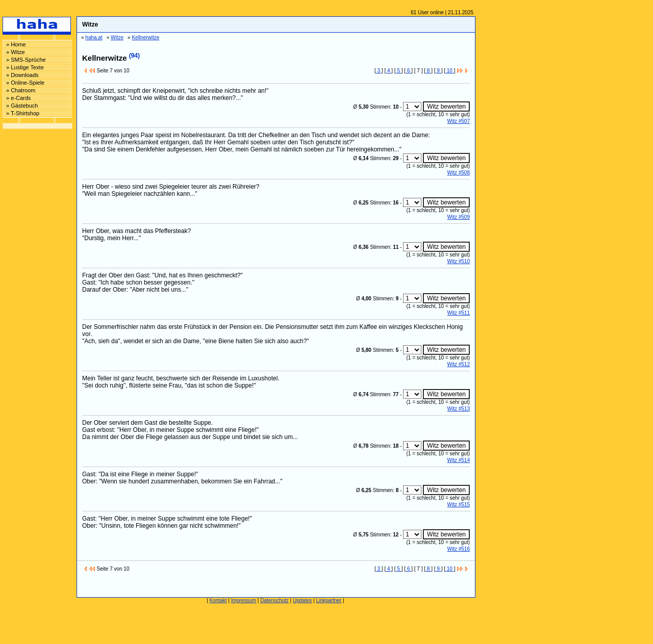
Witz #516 (459, 549)
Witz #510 (459, 261)
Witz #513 (459, 409)
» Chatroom (21, 90)
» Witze (16, 52)
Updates (302, 600)
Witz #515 (459, 505)
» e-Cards (18, 98)
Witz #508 (459, 173)
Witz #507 (459, 121)
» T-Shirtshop (23, 113)
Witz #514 (459, 460)
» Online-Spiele (25, 83)
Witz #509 (459, 217)
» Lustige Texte (25, 67)
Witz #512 (459, 364)
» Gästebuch (22, 106)
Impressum (244, 600)
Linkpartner (329, 600)
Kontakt (218, 600)
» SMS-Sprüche (26, 60)
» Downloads (22, 75)
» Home (16, 44)
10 (450, 71)
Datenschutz (274, 600)
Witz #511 (459, 313)
